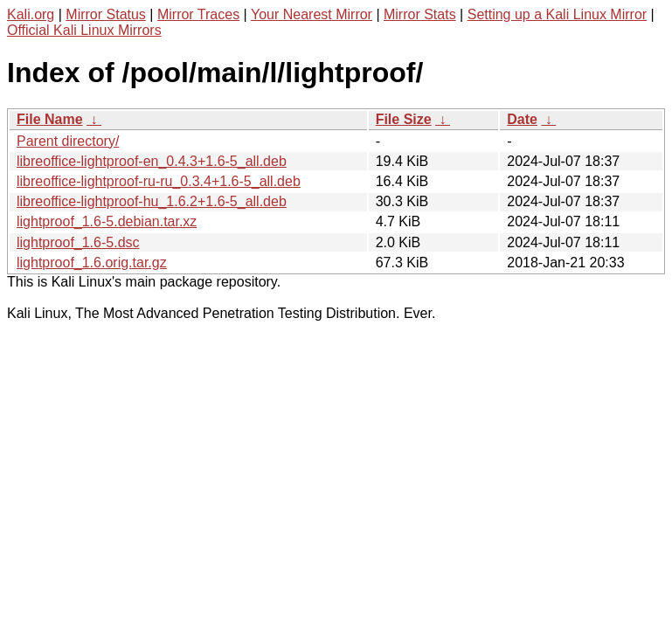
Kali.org (31, 14)
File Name (50, 119)
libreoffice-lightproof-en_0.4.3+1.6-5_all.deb (152, 161)
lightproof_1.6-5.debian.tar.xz (107, 221)
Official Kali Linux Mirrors (84, 30)
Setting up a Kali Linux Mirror (557, 14)
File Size (404, 119)
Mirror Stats (420, 14)
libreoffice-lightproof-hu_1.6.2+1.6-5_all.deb (152, 201)
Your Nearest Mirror (312, 14)
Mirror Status (106, 14)
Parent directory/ (68, 141)
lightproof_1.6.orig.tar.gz (92, 263)
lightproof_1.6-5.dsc (78, 242)
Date (522, 119)
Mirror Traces (198, 14)
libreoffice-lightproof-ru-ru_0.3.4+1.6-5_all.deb (159, 181)
